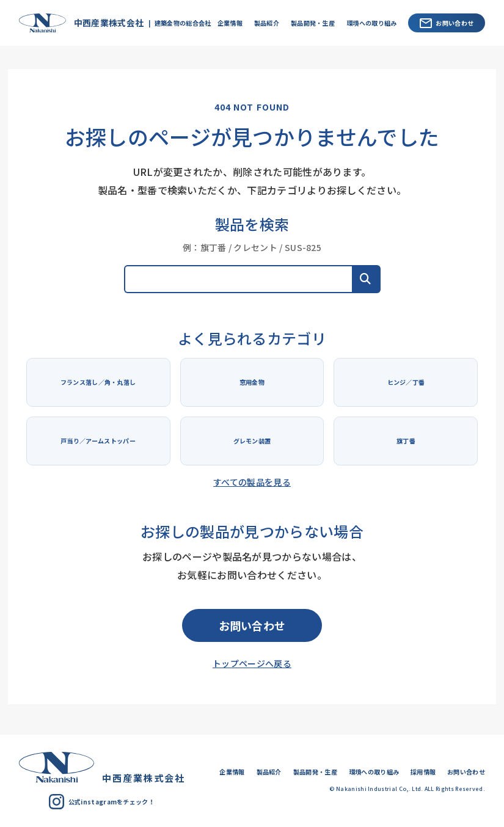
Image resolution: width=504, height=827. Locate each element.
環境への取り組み (372, 23)
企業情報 (230, 23)
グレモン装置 (252, 441)
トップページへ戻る (252, 663)
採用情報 (423, 772)
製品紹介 (267, 23)
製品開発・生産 (313, 23)
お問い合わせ (447, 23)
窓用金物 (252, 382)
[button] (366, 279)
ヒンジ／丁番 (406, 382)
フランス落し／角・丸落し (98, 382)
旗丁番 (406, 441)
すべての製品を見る (252, 482)
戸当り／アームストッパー (98, 441)
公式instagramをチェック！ (102, 802)
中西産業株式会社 (76, 23)
